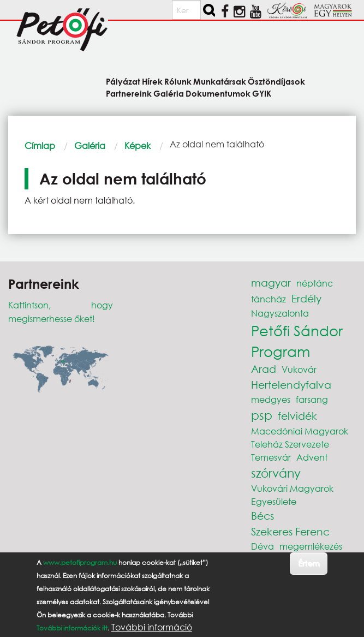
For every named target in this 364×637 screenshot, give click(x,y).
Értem (309, 563)
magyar (271, 282)
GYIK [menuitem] (262, 93)
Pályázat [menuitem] (123, 81)
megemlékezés (311, 546)
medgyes (271, 399)
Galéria (90, 145)
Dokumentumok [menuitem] (218, 93)
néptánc (315, 283)
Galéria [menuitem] (169, 93)
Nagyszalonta (280, 313)
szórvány (276, 473)
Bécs (262, 516)
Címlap (40, 145)
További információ (152, 627)
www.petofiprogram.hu (80, 562)
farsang (312, 399)
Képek (138, 145)
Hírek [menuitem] (152, 81)
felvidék (297, 416)
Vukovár (299, 369)
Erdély (306, 298)
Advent (312, 457)
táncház (268, 299)
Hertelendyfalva (291, 385)
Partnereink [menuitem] (129, 93)
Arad (264, 369)
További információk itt (72, 628)
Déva (262, 546)
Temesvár (271, 457)
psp (262, 415)
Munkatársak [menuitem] (220, 81)
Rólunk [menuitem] (178, 81)
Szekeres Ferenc (290, 531)
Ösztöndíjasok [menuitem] (276, 81)
